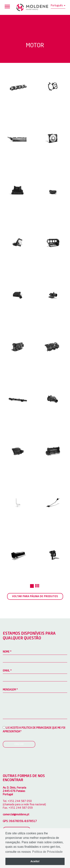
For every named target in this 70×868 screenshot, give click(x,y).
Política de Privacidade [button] (48, 852)
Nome (7, 652)
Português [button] (58, 6)
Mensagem (10, 690)
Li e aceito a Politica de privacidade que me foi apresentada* (34, 730)
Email (7, 671)
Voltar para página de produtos (35, 596)
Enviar (19, 744)
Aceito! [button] (35, 861)
